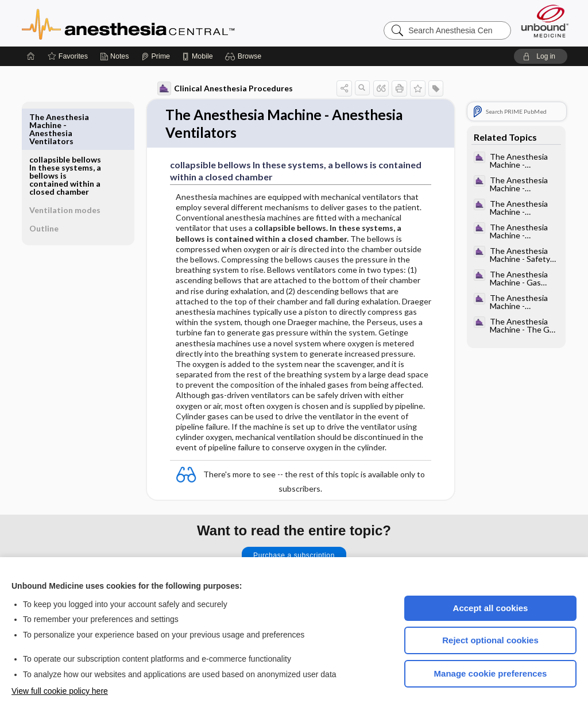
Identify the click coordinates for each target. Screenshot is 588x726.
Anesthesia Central (164, 23)
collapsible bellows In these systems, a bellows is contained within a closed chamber (65, 133)
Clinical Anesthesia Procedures (225, 88)
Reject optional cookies (490, 640)
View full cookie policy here (60, 691)
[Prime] (156, 56)
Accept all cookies (491, 608)
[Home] (31, 56)
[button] (245, 56)
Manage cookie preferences (491, 673)
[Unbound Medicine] (545, 21)
